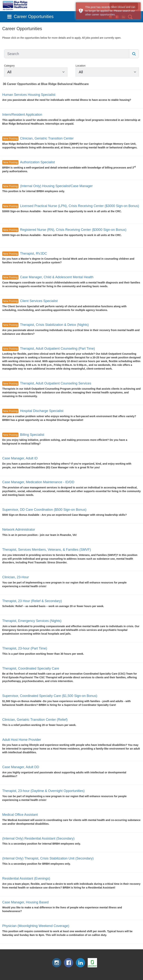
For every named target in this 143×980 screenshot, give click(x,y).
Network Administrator (19, 530)
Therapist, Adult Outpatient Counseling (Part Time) (57, 349)
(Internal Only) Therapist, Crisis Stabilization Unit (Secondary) (48, 858)
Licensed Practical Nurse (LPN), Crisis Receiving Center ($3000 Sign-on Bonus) (79, 206)
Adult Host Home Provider (22, 740)
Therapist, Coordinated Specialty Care (31, 668)
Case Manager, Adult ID (20, 458)
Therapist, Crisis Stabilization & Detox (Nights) (54, 325)
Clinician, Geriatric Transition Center (47, 138)
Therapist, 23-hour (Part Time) (25, 648)
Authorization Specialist (37, 162)
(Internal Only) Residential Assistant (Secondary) (38, 838)
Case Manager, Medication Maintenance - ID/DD (38, 482)
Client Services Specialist (39, 301)
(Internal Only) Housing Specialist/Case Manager (56, 186)
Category (9, 66)
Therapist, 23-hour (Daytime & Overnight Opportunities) (43, 791)
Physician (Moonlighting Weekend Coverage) (36, 926)
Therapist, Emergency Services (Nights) (32, 621)
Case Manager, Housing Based (25, 902)
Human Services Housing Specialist (29, 95)
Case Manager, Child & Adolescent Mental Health (57, 277)
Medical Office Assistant (20, 815)
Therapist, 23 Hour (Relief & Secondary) (32, 601)
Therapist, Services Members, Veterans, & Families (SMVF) (47, 550)
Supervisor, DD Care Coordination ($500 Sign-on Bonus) (44, 510)
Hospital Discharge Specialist (42, 411)
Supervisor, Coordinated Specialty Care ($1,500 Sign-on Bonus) (50, 696)
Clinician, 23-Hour (16, 577)
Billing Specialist (32, 435)
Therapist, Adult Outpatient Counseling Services (55, 383)
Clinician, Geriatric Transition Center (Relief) (35, 720)
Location (81, 66)
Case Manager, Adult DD (21, 767)
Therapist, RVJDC (33, 254)
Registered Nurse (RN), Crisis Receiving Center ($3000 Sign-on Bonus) (73, 230)
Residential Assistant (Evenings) (26, 878)
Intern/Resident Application (22, 115)
